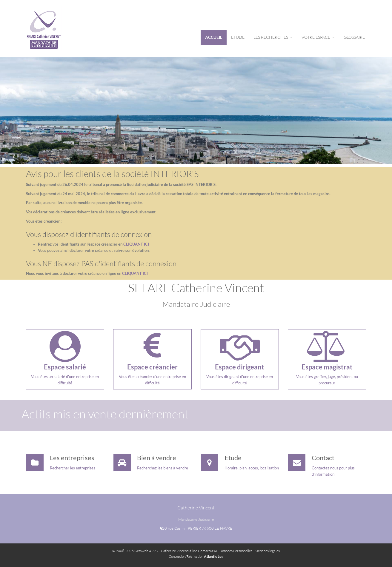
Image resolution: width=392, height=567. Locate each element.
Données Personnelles (236, 551)
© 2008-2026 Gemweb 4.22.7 (135, 551)
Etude (238, 37)
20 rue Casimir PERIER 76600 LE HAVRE (196, 528)
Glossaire (354, 37)
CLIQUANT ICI (136, 244)
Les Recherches (273, 37)
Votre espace (318, 37)
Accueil (214, 37)
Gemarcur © (207, 551)
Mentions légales (267, 551)
